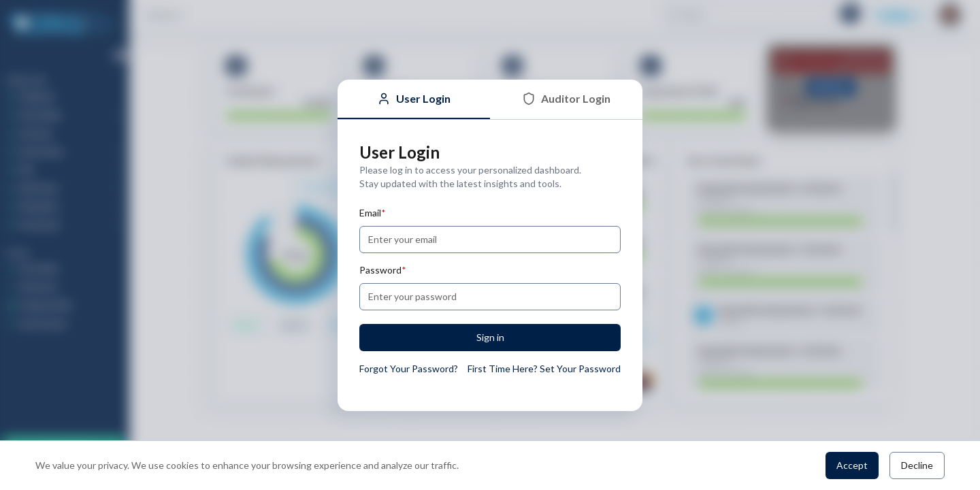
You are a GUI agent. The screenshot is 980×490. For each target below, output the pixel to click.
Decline (917, 465)
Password (383, 270)
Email (373, 213)
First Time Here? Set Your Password (544, 369)
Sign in (490, 337)
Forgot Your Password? (409, 369)
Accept (852, 465)
